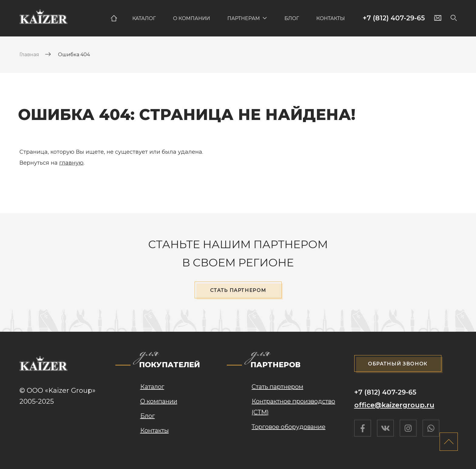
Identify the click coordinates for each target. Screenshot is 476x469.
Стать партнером (238, 290)
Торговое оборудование (289, 427)
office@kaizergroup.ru (394, 405)
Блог (292, 18)
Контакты (331, 18)
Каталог (144, 18)
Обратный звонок (398, 364)
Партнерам (244, 18)
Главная (114, 18)
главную (71, 163)
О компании (192, 18)
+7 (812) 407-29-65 (394, 18)
